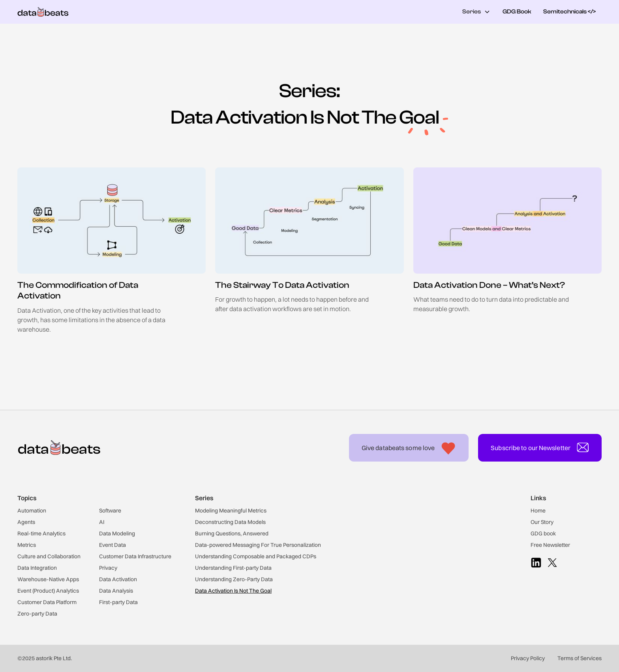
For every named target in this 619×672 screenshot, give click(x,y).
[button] (476, 12)
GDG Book (517, 12)
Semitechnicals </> (569, 12)
